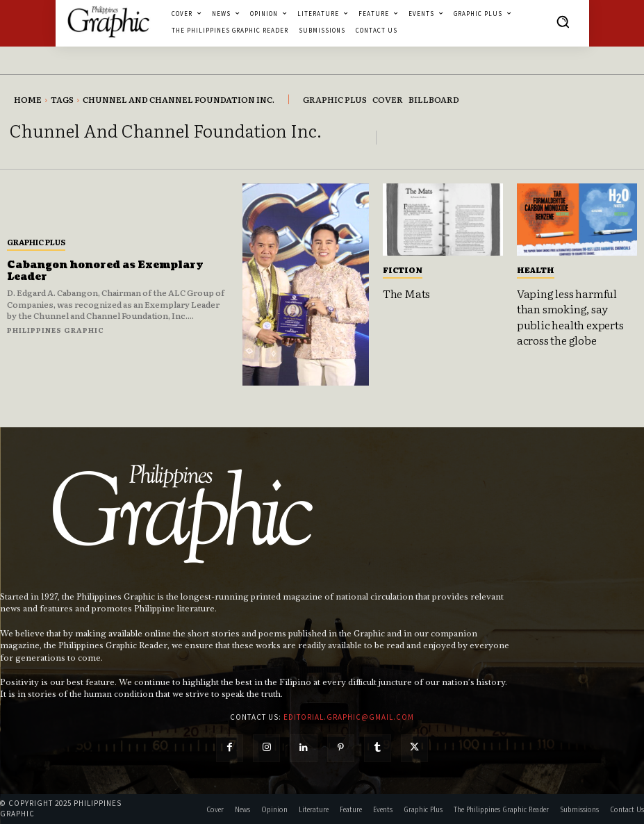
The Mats (406, 293)
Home (28, 99)
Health (536, 270)
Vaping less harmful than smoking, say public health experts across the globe (570, 316)
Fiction (403, 270)
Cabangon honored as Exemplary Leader (105, 271)
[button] (563, 22)
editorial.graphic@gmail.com (349, 717)
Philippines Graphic (56, 330)
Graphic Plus (36, 242)
